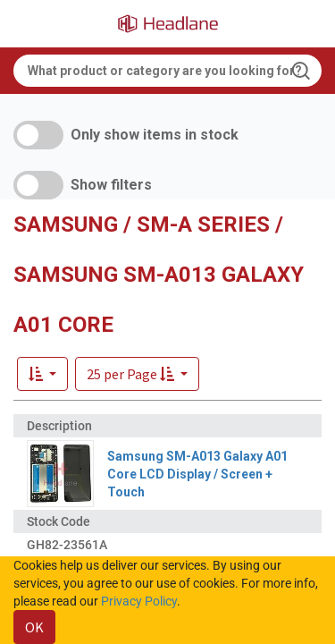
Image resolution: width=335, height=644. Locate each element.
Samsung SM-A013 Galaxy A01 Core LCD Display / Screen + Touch (197, 474)
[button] (137, 374)
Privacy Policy (139, 601)
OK (34, 627)
